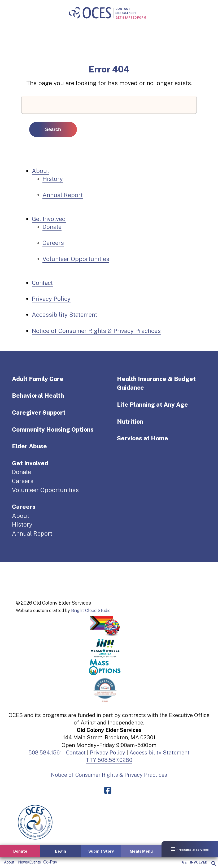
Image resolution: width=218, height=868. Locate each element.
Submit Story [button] (101, 851)
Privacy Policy (51, 299)
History (53, 179)
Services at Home (143, 438)
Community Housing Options (53, 429)
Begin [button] (60, 851)
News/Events (29, 862)
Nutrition (130, 422)
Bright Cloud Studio (91, 610)
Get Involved (195, 862)
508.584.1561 (126, 13)
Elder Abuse (29, 446)
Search (53, 129)
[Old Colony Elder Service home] (90, 13)
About (9, 862)
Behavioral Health (38, 396)
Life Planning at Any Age (152, 405)
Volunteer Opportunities (76, 259)
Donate (52, 227)
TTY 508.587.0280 (109, 760)
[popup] (213, 863)
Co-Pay (50, 862)
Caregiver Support (39, 413)
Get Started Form (131, 18)
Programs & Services (190, 849)
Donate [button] (20, 851)
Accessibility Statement (64, 315)
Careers (53, 243)
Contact (123, 9)
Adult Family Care (38, 379)
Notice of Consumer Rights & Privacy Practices (96, 331)
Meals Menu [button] (141, 851)
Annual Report (63, 195)
